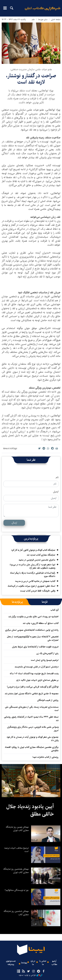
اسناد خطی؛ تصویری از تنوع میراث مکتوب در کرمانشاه (31, 586)
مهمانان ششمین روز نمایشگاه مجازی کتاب (16, 913)
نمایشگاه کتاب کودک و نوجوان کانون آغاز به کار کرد (33, 550)
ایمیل (56, 492)
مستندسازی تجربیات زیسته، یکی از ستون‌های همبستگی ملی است (32, 709)
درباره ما (33, 963)
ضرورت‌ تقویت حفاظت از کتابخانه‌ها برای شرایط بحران (35, 647)
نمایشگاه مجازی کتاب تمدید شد (41, 555)
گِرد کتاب (55, 610)
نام (57, 477)
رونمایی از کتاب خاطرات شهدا (45, 757)
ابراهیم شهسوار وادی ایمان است (45, 660)
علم (33, 19)
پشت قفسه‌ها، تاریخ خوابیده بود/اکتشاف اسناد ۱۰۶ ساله (34, 674)
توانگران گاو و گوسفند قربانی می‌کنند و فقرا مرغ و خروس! (33, 687)
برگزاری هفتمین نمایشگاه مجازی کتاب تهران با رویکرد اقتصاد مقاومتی (32, 749)
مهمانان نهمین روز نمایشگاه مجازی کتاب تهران (17, 829)
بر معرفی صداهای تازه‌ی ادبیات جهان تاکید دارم (38, 680)
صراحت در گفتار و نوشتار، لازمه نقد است (31, 79)
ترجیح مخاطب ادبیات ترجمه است (16, 850)
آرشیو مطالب (54, 963)
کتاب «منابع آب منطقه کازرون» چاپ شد (41, 623)
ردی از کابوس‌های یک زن (47, 653)
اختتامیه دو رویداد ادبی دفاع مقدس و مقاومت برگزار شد (33, 617)
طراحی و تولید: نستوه (31, 975)
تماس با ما (43, 963)
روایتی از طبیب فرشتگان (48, 700)
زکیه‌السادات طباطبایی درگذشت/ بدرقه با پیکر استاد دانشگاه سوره (33, 575)
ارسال (14, 523)
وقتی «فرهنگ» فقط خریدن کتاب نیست (38, 591)
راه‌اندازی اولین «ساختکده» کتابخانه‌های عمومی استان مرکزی (32, 630)
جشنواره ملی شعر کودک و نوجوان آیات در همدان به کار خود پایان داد (33, 739)
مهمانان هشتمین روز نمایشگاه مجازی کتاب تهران (16, 871)
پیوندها (24, 963)
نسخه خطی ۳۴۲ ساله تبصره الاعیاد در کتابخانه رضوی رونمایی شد (31, 719)
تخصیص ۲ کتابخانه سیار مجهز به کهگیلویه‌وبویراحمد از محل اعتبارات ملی (33, 638)
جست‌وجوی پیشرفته (11, 963)
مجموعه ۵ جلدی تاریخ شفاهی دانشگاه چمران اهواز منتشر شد (32, 694)
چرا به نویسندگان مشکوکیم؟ (17, 890)
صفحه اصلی (56, 19)
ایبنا (43, 11)
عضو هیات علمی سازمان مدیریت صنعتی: (31, 69)
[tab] (45, 602)
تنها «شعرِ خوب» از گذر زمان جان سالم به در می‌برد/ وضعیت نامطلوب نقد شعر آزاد (32, 566)
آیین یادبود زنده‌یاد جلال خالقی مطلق (30, 810)
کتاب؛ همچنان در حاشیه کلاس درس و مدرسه (35, 581)
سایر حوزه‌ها (43, 19)
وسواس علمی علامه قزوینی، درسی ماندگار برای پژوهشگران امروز (33, 729)
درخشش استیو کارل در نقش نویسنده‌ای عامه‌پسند (37, 667)
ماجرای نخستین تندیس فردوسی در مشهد (37, 560)
